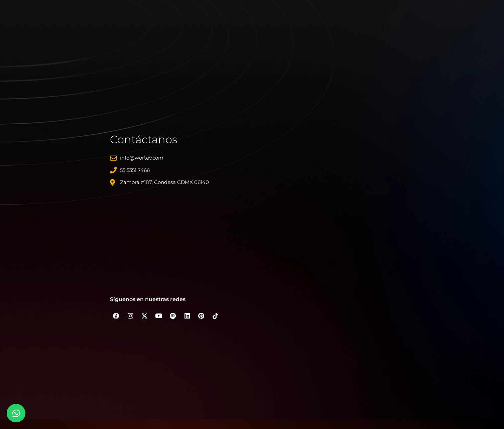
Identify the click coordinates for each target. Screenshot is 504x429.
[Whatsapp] (16, 413)
